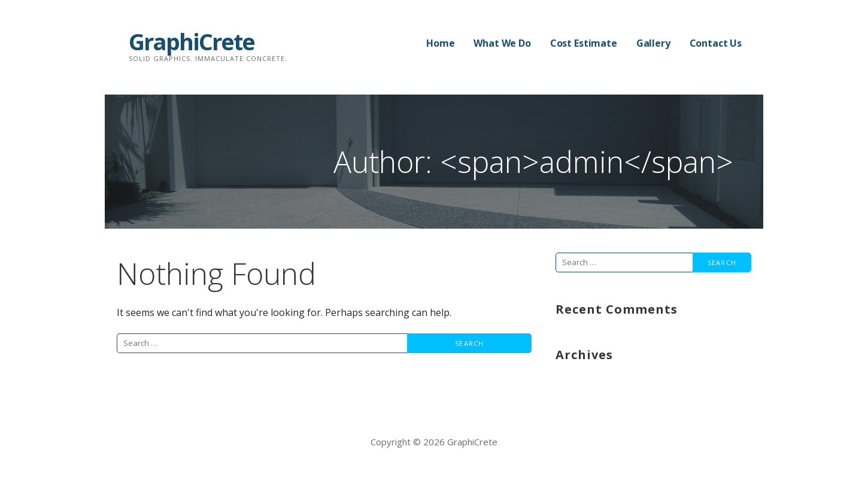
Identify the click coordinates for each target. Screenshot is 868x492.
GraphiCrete (192, 41)
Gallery (653, 43)
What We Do (502, 43)
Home (440, 43)
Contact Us (716, 43)
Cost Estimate (584, 43)
